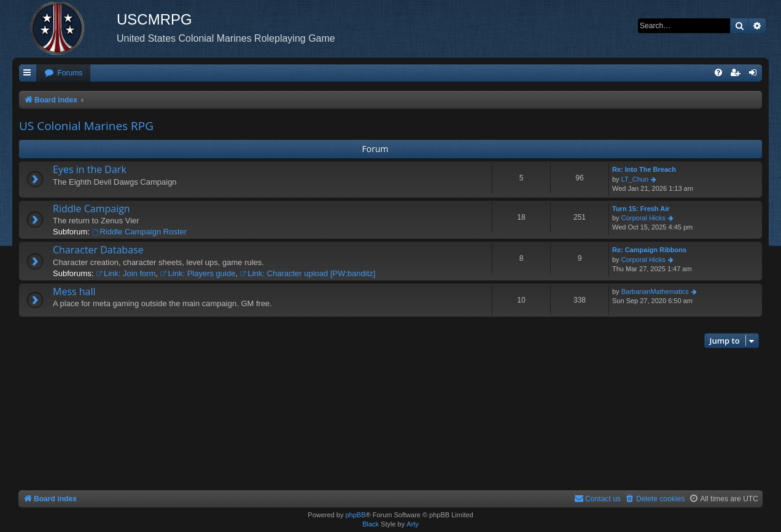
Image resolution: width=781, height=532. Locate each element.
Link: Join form (126, 273)
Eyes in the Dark (90, 169)
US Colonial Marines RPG (86, 126)
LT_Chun (635, 179)
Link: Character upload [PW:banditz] (308, 273)
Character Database (98, 250)
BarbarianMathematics (655, 291)
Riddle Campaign (91, 209)
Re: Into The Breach (644, 169)
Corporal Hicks (643, 218)
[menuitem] (63, 73)
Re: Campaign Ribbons (649, 250)
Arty (413, 524)
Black (371, 524)
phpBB (355, 515)
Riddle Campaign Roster (139, 232)
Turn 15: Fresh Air (641, 209)
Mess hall (74, 291)
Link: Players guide (198, 273)
